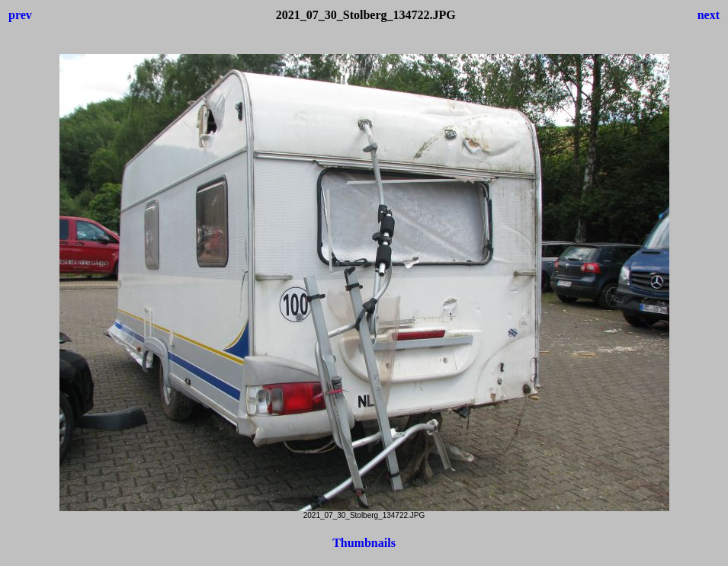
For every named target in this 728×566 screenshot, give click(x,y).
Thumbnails (364, 543)
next (709, 15)
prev (20, 15)
